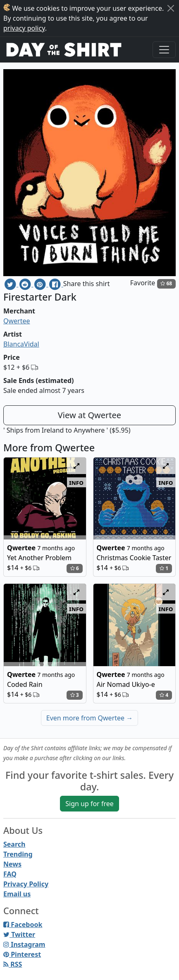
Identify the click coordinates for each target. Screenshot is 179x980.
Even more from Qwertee (90, 718)
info (76, 482)
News (12, 864)
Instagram (24, 944)
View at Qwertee (89, 415)
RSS (13, 964)
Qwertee (17, 321)
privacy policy (24, 28)
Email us (17, 894)
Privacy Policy (26, 884)
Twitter (19, 934)
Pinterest (22, 954)
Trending (18, 854)
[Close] (171, 8)
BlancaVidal (21, 344)
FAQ (10, 874)
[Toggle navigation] (164, 50)
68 (166, 283)
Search (14, 844)
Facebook (23, 925)
